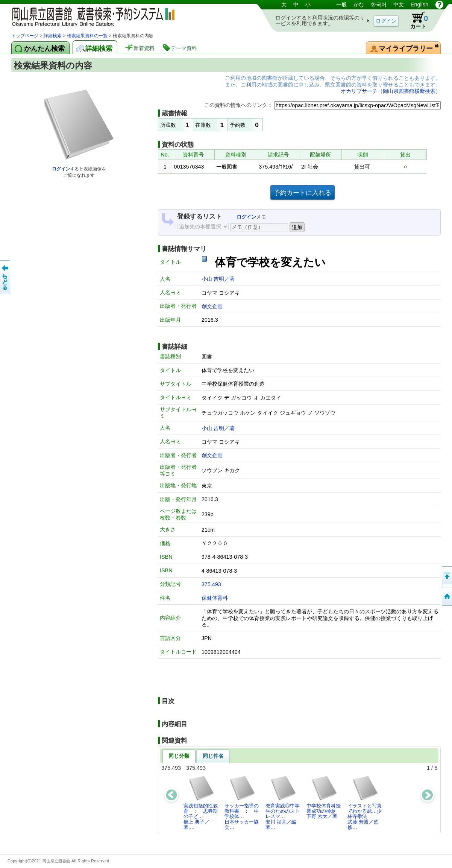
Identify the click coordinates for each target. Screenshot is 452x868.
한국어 (379, 5)
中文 (399, 5)
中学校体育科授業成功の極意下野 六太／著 (324, 797)
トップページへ (446, 596)
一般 (341, 5)
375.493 (211, 584)
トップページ (25, 36)
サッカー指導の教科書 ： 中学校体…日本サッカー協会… (242, 803)
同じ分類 (179, 756)
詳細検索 (53, 36)
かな (359, 5)
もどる (6, 277)
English (419, 5)
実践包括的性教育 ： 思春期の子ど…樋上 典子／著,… (201, 803)
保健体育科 (215, 598)
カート (416, 20)
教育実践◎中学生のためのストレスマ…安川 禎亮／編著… (283, 803)
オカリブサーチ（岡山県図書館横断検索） (391, 91)
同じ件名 (213, 756)
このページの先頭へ (446, 576)
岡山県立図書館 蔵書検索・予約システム (90, 16)
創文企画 (212, 306)
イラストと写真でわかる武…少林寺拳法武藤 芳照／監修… (365, 803)
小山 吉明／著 (218, 279)
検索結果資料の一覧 (87, 36)
